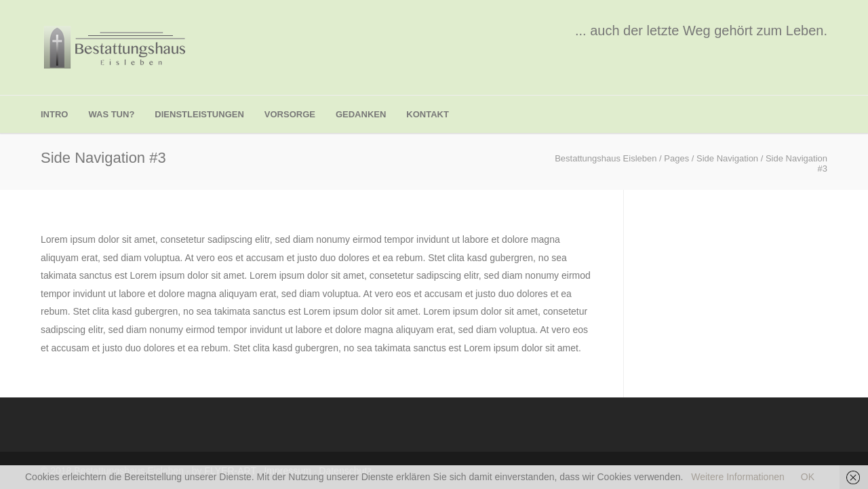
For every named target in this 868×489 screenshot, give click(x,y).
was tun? (111, 114)
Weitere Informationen (737, 477)
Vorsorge (290, 114)
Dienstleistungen (199, 114)
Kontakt (428, 114)
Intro (54, 114)
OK (808, 477)
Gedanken (361, 114)
